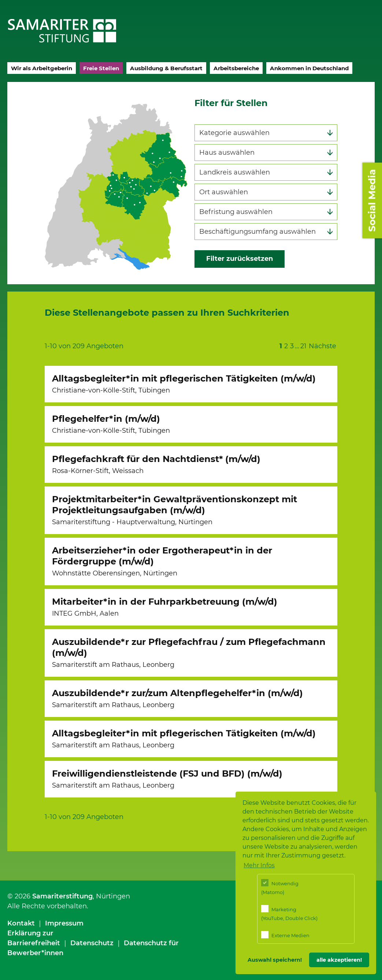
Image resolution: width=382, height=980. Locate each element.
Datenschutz (92, 943)
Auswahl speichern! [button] (275, 960)
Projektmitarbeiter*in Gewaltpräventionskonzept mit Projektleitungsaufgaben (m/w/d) (175, 510)
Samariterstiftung (62, 896)
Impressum (64, 923)
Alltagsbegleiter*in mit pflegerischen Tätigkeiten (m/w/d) (184, 384)
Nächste (322, 346)
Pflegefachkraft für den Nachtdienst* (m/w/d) (156, 464)
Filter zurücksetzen (240, 259)
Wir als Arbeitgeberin (42, 68)
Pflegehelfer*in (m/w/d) (111, 424)
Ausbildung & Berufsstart (166, 68)
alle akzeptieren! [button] (339, 960)
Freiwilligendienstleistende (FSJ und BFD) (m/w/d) (167, 779)
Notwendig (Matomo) (280, 887)
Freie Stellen (101, 68)
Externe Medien (285, 934)
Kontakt (21, 923)
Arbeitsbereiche (236, 68)
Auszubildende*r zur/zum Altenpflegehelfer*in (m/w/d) (177, 698)
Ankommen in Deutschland (309, 68)
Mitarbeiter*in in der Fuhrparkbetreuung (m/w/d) (165, 607)
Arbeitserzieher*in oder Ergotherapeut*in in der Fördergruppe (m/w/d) (162, 561)
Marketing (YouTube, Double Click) (289, 913)
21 (303, 346)
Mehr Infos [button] (259, 865)
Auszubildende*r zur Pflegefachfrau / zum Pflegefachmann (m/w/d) (189, 653)
